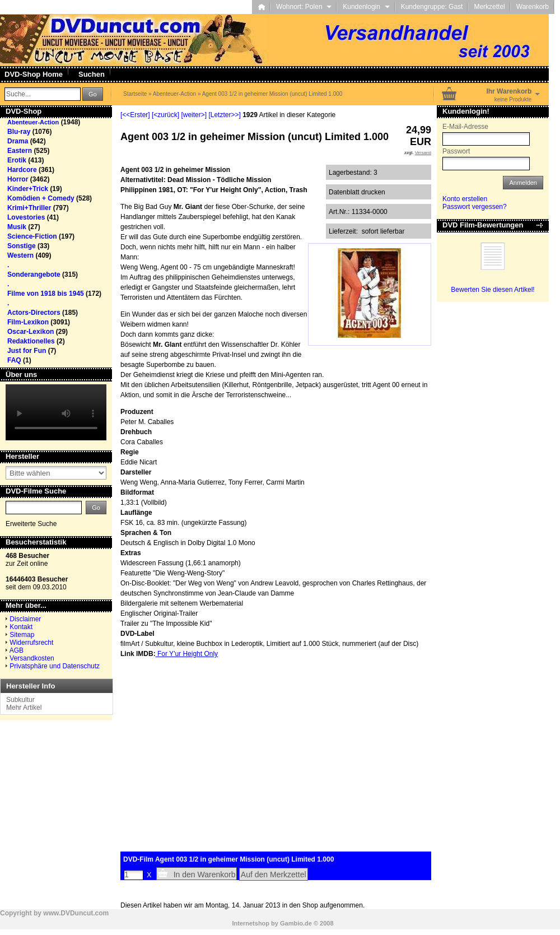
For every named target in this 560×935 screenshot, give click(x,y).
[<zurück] (165, 115)
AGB (17, 650)
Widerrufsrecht (31, 643)
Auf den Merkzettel (274, 874)
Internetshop (251, 923)
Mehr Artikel (24, 708)
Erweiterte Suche (31, 524)
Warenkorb (533, 7)
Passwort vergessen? (475, 207)
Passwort (456, 151)
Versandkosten (32, 658)
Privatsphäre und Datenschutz (55, 666)
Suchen (92, 74)
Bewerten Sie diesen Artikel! (493, 290)
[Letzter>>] (224, 115)
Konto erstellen (465, 199)
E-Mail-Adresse (465, 127)
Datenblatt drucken (357, 192)
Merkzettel (489, 7)
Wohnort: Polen (304, 7)
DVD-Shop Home (34, 74)
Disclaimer (25, 619)
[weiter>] (194, 115)
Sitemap (22, 635)
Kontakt (21, 627)
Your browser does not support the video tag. (56, 412)
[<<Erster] (135, 115)
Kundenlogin (366, 7)
